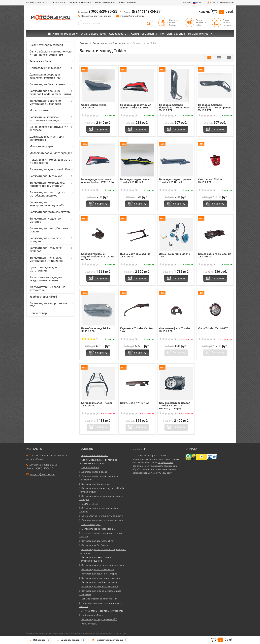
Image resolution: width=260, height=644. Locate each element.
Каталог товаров (62, 34)
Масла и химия (39, 110)
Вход (211, 2)
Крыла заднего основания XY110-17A (215, 255)
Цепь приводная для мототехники (43, 269)
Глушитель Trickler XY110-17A (136, 330)
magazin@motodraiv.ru (132, 16)
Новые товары (39, 313)
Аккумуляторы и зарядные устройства (47, 288)
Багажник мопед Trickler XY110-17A (97, 404)
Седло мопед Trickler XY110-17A (94, 106)
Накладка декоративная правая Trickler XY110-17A (98, 181)
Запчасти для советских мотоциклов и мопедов (45, 102)
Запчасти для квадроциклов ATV (48, 305)
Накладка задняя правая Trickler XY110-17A (175, 181)
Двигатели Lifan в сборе (45, 68)
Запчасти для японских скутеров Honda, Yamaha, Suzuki (50, 92)
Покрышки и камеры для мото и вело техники (50, 161)
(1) (90, 339)
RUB (192, 2)
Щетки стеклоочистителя (46, 45)
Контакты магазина (81, 2)
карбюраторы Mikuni (43, 297)
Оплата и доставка (37, 2)
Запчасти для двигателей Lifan (50, 169)
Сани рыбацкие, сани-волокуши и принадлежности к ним (51, 53)
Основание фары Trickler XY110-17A (175, 330)
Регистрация (227, 2)
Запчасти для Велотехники (47, 84)
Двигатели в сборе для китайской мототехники (45, 76)
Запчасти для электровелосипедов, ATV (47, 204)
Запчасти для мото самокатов (50, 212)
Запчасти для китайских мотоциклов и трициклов (47, 259)
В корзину (101, 129)
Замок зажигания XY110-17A (175, 255)
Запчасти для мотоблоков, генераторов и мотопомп (47, 184)
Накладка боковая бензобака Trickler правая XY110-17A (214, 108)
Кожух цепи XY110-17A (135, 403)
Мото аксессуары (41, 146)
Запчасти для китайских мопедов (46, 240)
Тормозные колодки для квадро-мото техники (46, 279)
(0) (90, 116)
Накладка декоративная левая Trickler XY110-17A (136, 106)
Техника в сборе (40, 61)
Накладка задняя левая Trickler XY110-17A (135, 181)
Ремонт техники (127, 2)
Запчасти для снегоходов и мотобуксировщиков (48, 194)
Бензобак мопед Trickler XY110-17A (96, 330)
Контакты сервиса (105, 2)
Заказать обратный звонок (96, 16)
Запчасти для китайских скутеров (46, 249)
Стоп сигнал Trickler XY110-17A (211, 181)
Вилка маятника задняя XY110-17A (135, 255)
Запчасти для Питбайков (46, 176)
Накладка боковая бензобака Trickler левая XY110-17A (175, 108)
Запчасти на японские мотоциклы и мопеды (44, 119)
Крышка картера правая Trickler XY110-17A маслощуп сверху (175, 406)
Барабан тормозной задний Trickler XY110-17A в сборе (98, 257)
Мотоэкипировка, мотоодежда (50, 153)
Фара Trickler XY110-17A (213, 328)
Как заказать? (58, 2)
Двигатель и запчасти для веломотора (47, 138)
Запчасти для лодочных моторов (45, 220)
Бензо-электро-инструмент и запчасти (49, 128)
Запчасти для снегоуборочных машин (50, 230)
